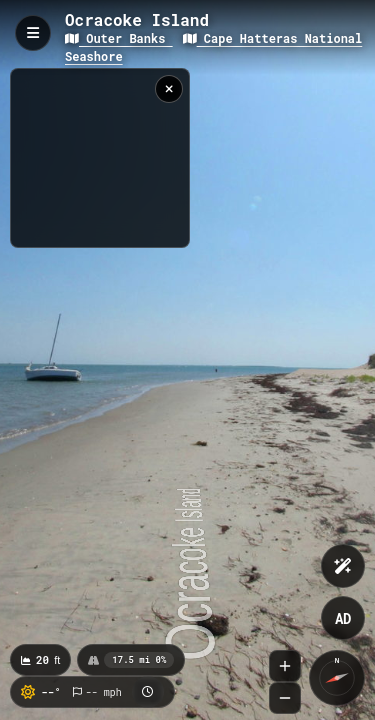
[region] (100, 158)
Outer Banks (119, 38)
